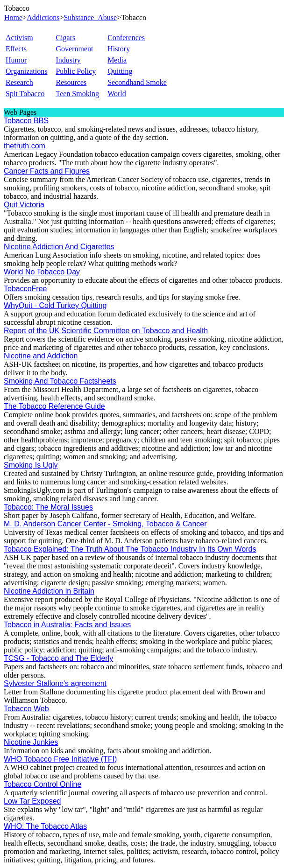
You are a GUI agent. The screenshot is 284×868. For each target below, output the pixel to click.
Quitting (120, 71)
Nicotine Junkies (31, 742)
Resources (71, 82)
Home (13, 17)
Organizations (26, 71)
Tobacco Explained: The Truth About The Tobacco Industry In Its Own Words (130, 549)
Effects (16, 49)
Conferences (126, 38)
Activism (19, 38)
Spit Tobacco (25, 94)
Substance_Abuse (90, 17)
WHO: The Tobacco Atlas (45, 826)
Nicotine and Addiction (41, 356)
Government (74, 49)
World (117, 94)
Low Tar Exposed (32, 801)
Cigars (65, 38)
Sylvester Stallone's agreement (55, 683)
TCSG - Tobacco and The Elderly (58, 658)
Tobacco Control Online (43, 784)
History (119, 49)
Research (19, 82)
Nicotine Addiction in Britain (49, 591)
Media (117, 60)
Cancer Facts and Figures (47, 171)
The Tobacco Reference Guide (54, 406)
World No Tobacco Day (42, 272)
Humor (16, 60)
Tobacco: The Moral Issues (48, 507)
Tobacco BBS (26, 121)
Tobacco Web (26, 709)
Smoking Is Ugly (31, 465)
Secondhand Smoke (137, 82)
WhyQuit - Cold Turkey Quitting (55, 305)
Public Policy (76, 71)
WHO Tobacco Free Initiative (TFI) (60, 759)
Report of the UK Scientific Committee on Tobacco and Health (106, 331)
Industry (68, 60)
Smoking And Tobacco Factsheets (60, 381)
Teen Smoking (77, 94)
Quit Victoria (24, 205)
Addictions (43, 17)
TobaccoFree (25, 289)
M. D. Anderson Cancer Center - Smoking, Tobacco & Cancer (105, 524)
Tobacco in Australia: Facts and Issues (67, 625)
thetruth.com (25, 146)
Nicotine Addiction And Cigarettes (59, 247)
